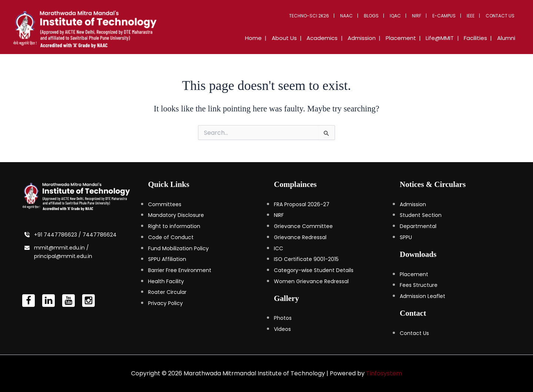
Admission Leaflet (423, 296)
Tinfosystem (384, 373)
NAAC (359, 16)
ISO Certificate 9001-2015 (306, 259)
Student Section (421, 215)
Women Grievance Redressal (311, 281)
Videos (282, 329)
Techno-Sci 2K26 (323, 16)
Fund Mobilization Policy (178, 248)
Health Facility (166, 281)
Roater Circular (167, 292)
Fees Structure (419, 285)
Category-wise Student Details (314, 270)
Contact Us (501, 16)
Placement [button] (409, 38)
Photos (283, 318)
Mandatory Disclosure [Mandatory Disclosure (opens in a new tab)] (176, 215)
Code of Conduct (171, 237)
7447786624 (100, 235)
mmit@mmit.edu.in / (61, 248)
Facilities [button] (479, 38)
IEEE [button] (474, 16)
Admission (413, 204)
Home (272, 38)
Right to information (174, 226)
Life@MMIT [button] (446, 38)
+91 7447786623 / (58, 235)
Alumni (507, 38)
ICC (279, 248)
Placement (414, 274)
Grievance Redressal (300, 237)
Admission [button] (373, 38)
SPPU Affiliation (167, 259)
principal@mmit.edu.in (63, 256)
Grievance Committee (303, 226)
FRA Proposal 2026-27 (302, 204)
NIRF (423, 16)
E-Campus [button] (449, 16)
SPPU (406, 237)
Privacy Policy (165, 303)
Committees (165, 204)
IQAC (404, 16)
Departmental (418, 226)
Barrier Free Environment (180, 270)
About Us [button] (300, 38)
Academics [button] (336, 38)
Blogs (382, 16)
